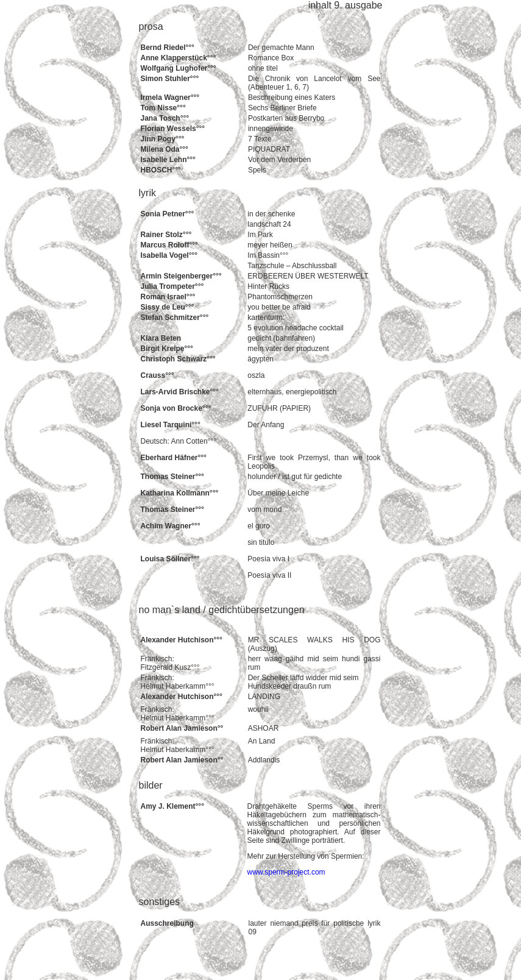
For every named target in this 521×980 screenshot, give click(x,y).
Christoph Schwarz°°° (178, 359)
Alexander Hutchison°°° (182, 640)
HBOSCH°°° (161, 170)
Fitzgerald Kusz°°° (170, 667)
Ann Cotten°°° (194, 441)
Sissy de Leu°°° (168, 307)
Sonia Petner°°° (168, 214)
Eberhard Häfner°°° (174, 458)
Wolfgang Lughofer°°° (179, 68)
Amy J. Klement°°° (172, 806)
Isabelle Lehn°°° (168, 160)
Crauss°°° (158, 375)
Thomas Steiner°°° (172, 477)
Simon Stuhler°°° (170, 79)
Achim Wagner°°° (171, 526)
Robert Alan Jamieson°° (182, 728)
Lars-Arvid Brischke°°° (180, 392)
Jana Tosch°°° (165, 118)
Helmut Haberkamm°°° (178, 686)
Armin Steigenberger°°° (181, 276)
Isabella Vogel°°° (169, 255)
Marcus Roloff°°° (169, 245)
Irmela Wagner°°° (170, 98)
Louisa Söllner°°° (170, 559)
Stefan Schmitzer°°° (175, 318)
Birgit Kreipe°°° (167, 349)
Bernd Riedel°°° (168, 48)
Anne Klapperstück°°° (179, 58)
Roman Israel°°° (168, 297)
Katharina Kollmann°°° (180, 493)
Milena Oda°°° (165, 149)
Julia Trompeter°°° (172, 286)
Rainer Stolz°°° (166, 235)
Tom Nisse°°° (163, 108)
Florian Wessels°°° (173, 129)
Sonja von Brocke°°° (176, 408)
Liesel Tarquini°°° (171, 425)
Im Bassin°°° (268, 255)
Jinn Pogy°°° (163, 139)
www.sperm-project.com (286, 872)
